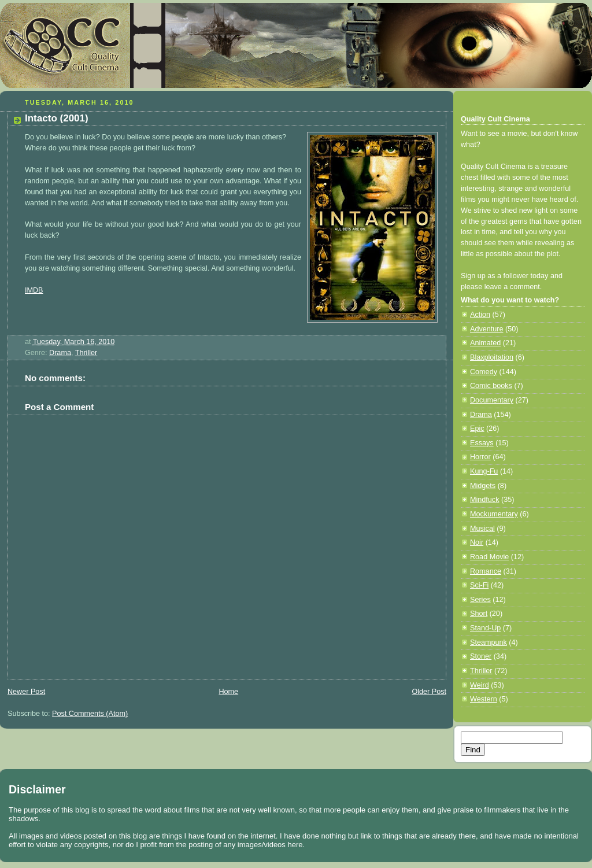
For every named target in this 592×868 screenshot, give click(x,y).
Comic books (491, 386)
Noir (477, 542)
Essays (482, 443)
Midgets (483, 486)
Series (480, 600)
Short (479, 614)
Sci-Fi (479, 585)
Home (228, 692)
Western (484, 699)
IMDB (34, 290)
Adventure (486, 329)
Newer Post (26, 692)
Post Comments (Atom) (90, 714)
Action (480, 315)
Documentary (492, 400)
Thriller (86, 353)
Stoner (481, 656)
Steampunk (489, 642)
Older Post (429, 692)
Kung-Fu (484, 471)
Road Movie (489, 557)
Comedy (484, 372)
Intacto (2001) (57, 118)
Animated (485, 343)
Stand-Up (485, 628)
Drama (60, 353)
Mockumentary (494, 514)
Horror (480, 457)
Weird (480, 685)
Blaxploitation (492, 357)
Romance (486, 571)
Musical (482, 529)
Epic (477, 429)
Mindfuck (484, 500)
